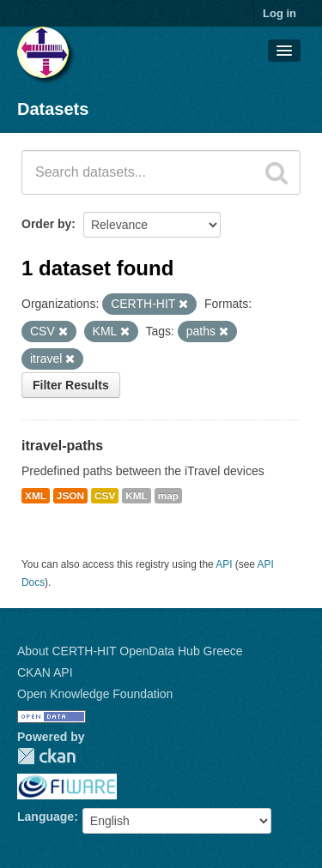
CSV (105, 496)
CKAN (46, 756)
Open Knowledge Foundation (95, 694)
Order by (46, 224)
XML (36, 496)
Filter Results (71, 385)
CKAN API (45, 672)
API (224, 564)
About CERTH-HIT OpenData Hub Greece (130, 651)
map (168, 496)
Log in (279, 13)
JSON (70, 496)
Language (46, 817)
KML (137, 496)
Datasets (53, 109)
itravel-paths (62, 446)
